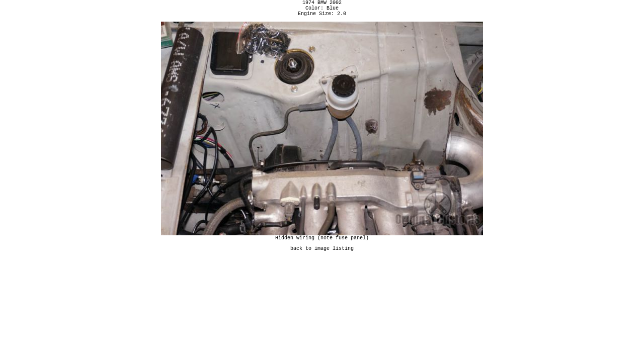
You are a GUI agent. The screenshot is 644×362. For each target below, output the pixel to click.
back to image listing (322, 255)
